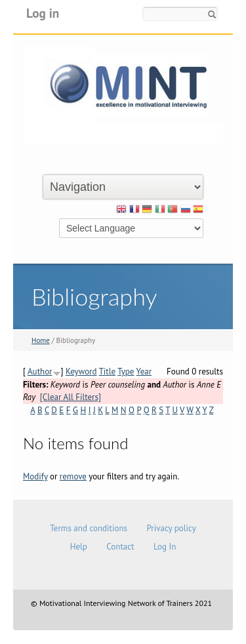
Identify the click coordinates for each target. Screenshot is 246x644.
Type (126, 372)
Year (144, 372)
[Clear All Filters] (71, 397)
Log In (165, 547)
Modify (35, 476)
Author (40, 372)
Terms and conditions (89, 528)
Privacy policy (171, 528)
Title (108, 372)
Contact (120, 547)
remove (73, 476)
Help (79, 547)
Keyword (81, 372)
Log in (43, 13)
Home (41, 340)
